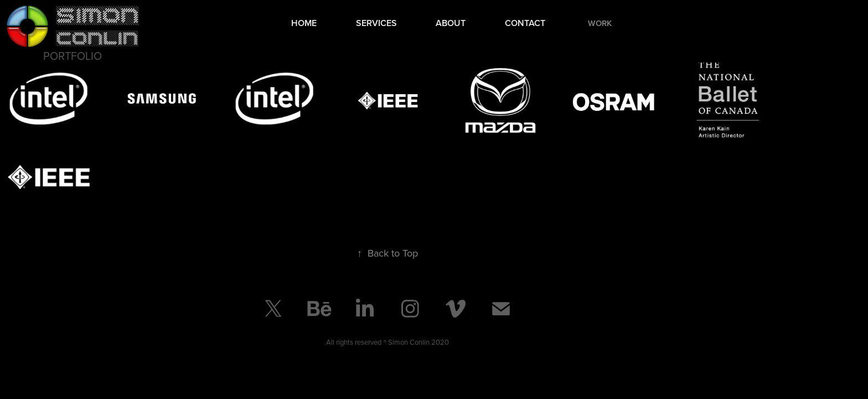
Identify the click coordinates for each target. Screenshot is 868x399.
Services (376, 23)
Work (600, 23)
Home (304, 23)
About (451, 23)
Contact (525, 23)
